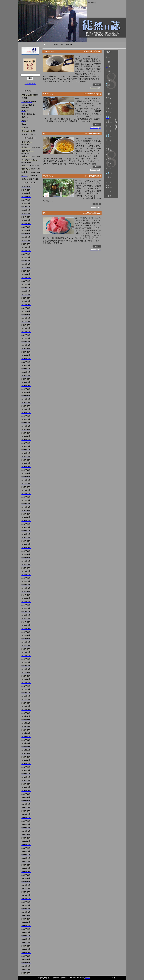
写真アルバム (30, 84)
